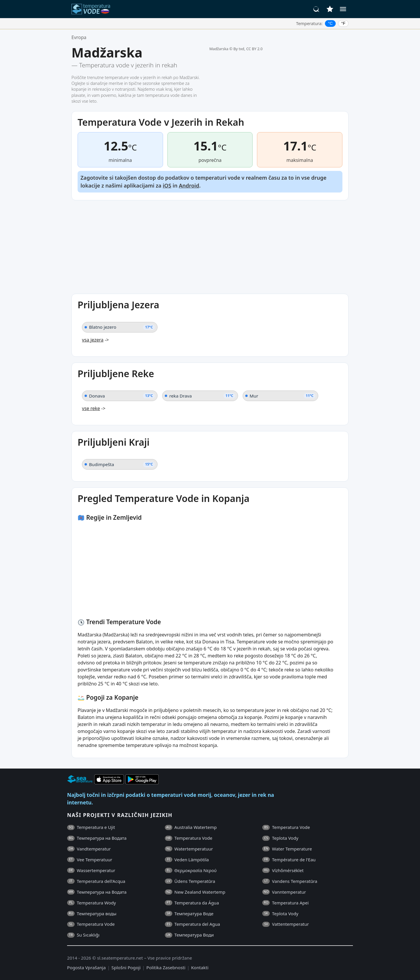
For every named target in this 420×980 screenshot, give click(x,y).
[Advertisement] (210, 247)
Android (189, 185)
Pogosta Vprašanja (86, 967)
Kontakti (200, 967)
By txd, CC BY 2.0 (248, 49)
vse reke (91, 408)
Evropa (79, 37)
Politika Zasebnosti (166, 967)
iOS (167, 185)
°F (343, 23)
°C (330, 23)
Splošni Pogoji (126, 967)
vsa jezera (93, 340)
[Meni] (343, 9)
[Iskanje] (316, 9)
